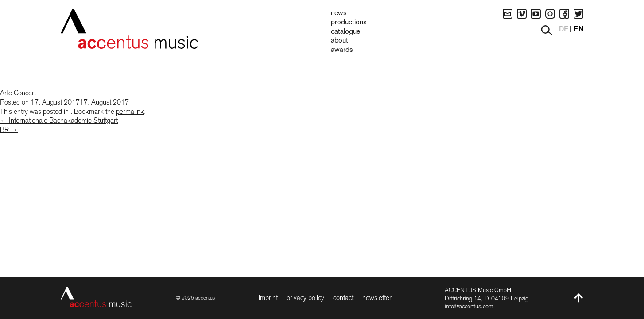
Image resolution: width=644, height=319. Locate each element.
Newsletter (377, 298)
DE (564, 30)
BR (9, 130)
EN (578, 30)
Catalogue (345, 32)
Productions (349, 23)
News (339, 13)
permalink (130, 111)
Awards (342, 50)
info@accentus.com (469, 306)
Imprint (268, 298)
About (339, 41)
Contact (343, 298)
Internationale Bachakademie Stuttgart (59, 120)
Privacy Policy (305, 298)
